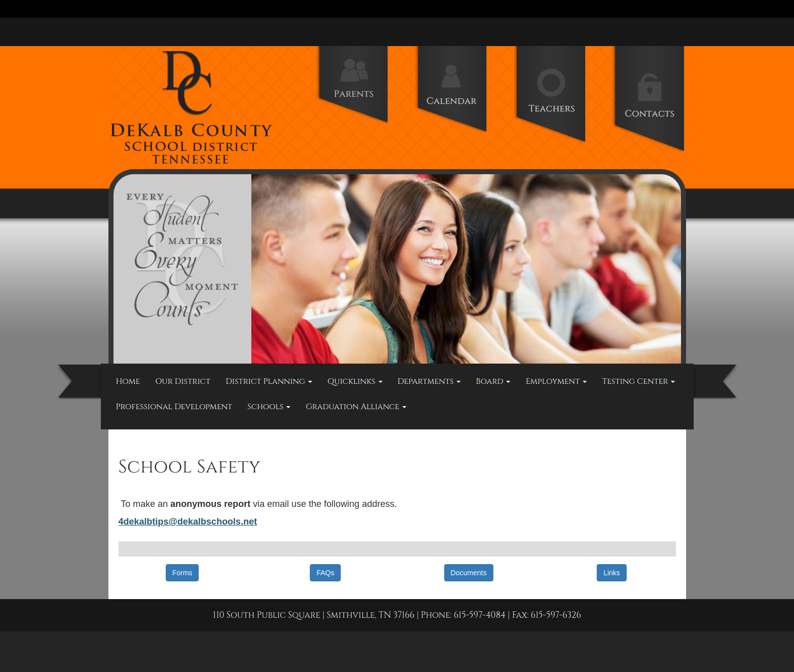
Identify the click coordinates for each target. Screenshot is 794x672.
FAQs (326, 573)
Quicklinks (355, 381)
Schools (269, 407)
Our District (183, 381)
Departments (429, 381)
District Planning (269, 381)
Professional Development (174, 407)
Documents (468, 573)
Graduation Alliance (356, 407)
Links (612, 573)
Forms (182, 573)
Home (128, 381)
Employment (556, 381)
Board (493, 381)
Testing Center (638, 381)
